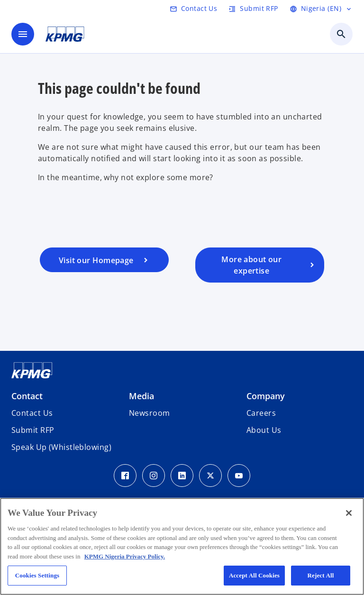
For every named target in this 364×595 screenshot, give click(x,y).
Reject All (321, 575)
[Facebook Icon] (125, 476)
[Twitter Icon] (210, 476)
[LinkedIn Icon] (182, 476)
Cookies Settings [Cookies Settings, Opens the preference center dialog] (37, 575)
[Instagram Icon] (154, 476)
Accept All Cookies (254, 575)
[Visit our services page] (260, 265)
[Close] (349, 513)
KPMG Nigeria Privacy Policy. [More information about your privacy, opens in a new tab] (125, 556)
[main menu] (23, 34)
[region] (182, 546)
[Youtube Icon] (239, 476)
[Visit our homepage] (104, 260)
